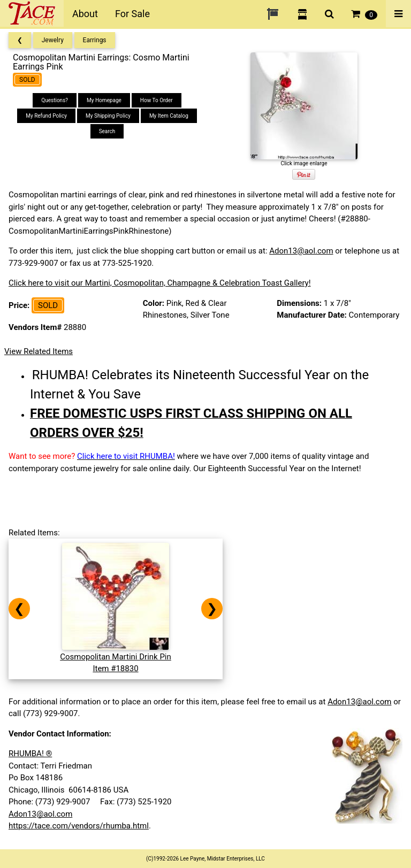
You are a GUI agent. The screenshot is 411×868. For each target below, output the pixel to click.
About (85, 14)
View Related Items (39, 351)
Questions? (55, 100)
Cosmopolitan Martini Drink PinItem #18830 (116, 656)
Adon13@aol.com (301, 251)
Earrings (95, 40)
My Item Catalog (169, 116)
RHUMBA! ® (30, 754)
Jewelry (53, 40)
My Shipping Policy (108, 116)
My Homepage (104, 100)
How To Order (157, 100)
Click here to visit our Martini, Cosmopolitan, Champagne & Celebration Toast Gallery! (160, 283)
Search (107, 131)
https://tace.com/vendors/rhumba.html (79, 826)
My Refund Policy (46, 116)
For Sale (132, 14)
